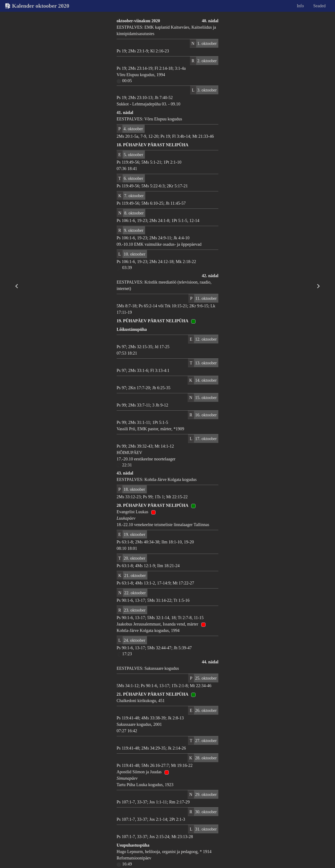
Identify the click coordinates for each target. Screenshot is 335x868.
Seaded (319, 6)
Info (300, 6)
